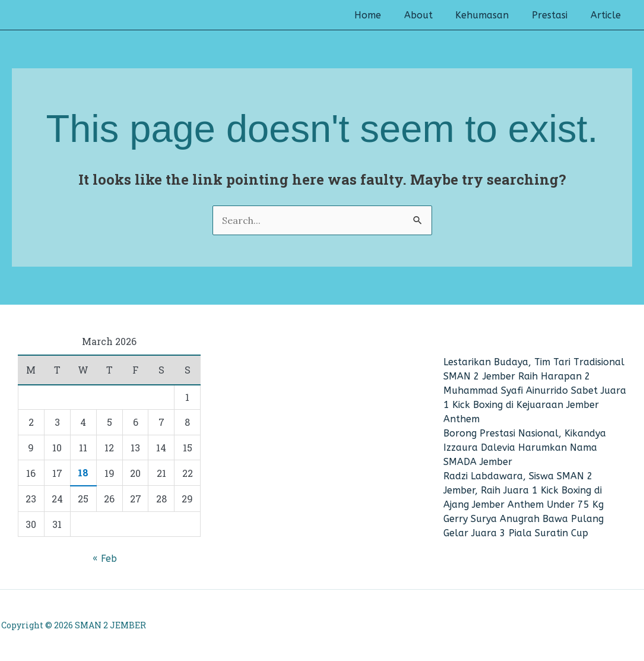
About (432, 15)
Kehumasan (492, 15)
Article (607, 15)
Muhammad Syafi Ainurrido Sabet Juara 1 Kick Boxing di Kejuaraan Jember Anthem (535, 405)
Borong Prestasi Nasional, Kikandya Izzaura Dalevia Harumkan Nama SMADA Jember (525, 447)
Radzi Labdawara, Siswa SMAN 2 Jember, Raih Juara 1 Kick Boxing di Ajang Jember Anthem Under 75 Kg (524, 490)
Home (386, 15)
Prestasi (556, 15)
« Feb (105, 559)
